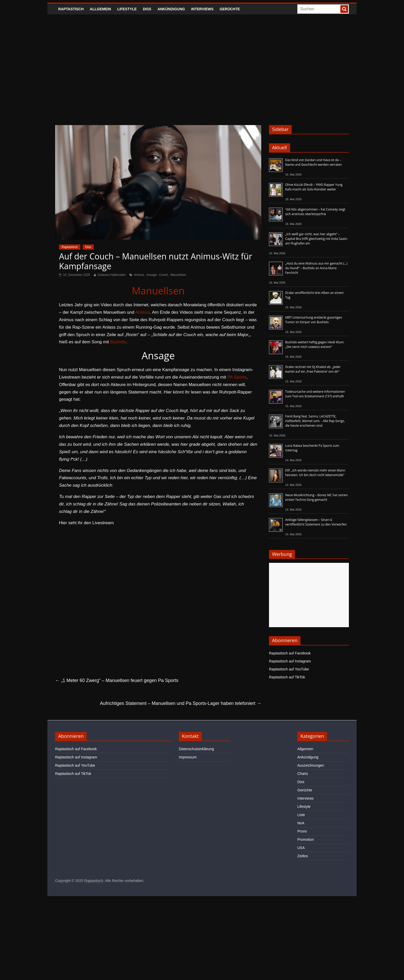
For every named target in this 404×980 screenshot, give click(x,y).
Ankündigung (171, 9)
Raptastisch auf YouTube (289, 669)
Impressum (188, 757)
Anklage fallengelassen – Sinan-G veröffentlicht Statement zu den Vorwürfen (316, 522)
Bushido (118, 342)
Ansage (152, 275)
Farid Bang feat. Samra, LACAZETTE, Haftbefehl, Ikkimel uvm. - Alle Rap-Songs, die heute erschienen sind (315, 421)
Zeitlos (303, 856)
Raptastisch (71, 9)
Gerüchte (230, 9)
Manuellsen (178, 275)
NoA (301, 823)
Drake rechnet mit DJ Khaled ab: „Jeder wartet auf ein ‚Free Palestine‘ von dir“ (313, 369)
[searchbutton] (344, 9)
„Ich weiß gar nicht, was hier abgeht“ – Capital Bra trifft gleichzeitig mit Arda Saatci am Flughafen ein (316, 239)
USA (301, 848)
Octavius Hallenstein (111, 275)
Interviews (202, 9)
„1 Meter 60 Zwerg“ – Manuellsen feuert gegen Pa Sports (117, 680)
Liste (301, 815)
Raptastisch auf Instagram (290, 661)
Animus (139, 275)
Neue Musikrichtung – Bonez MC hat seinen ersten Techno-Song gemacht (317, 497)
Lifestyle (127, 9)
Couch (164, 275)
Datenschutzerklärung (196, 749)
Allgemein (100, 9)
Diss (147, 9)
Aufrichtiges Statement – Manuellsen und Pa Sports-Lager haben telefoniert (181, 703)
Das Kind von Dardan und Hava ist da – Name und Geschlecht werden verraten (314, 162)
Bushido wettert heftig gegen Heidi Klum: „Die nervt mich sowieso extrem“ (315, 344)
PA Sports (237, 377)
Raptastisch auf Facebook (290, 653)
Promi (302, 831)
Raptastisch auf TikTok (287, 677)
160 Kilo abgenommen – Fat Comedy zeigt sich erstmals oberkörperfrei (315, 212)
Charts (303, 774)
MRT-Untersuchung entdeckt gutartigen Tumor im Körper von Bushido (314, 320)
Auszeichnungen (311, 765)
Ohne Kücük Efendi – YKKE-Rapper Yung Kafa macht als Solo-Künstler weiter (314, 187)
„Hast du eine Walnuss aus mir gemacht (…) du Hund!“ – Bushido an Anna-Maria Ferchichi (316, 268)
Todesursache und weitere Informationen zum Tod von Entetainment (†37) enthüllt (315, 394)
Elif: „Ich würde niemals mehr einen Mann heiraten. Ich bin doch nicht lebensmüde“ (315, 473)
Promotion (306, 839)
